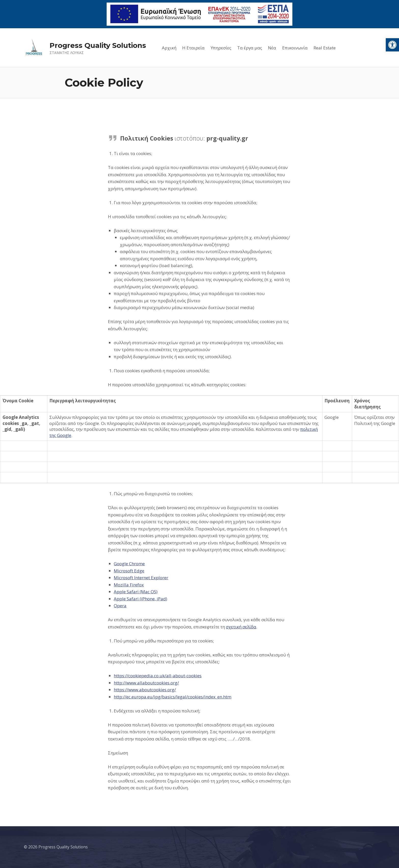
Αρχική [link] (169, 48)
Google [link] (64, 435)
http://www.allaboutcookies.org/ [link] (146, 683)
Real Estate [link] (325, 48)
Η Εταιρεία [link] (193, 48)
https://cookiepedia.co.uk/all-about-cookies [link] (158, 676)
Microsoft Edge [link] (129, 571)
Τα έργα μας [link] (250, 48)
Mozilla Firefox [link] (129, 585)
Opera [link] (120, 606)
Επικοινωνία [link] (295, 48)
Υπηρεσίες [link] (221, 48)
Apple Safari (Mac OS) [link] (136, 592)
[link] (392, 45)
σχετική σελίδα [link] (241, 627)
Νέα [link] (272, 48)
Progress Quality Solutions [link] (98, 45)
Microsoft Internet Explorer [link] (141, 578)
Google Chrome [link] (129, 564)
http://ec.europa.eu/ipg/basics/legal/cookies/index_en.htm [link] (173, 697)
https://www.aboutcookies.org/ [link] (145, 690)
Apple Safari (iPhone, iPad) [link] (140, 599)
